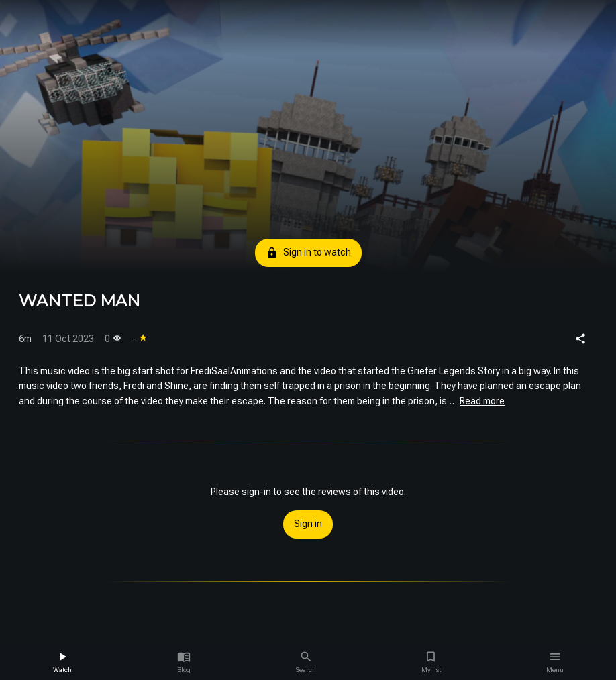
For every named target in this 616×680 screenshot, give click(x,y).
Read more (482, 401)
